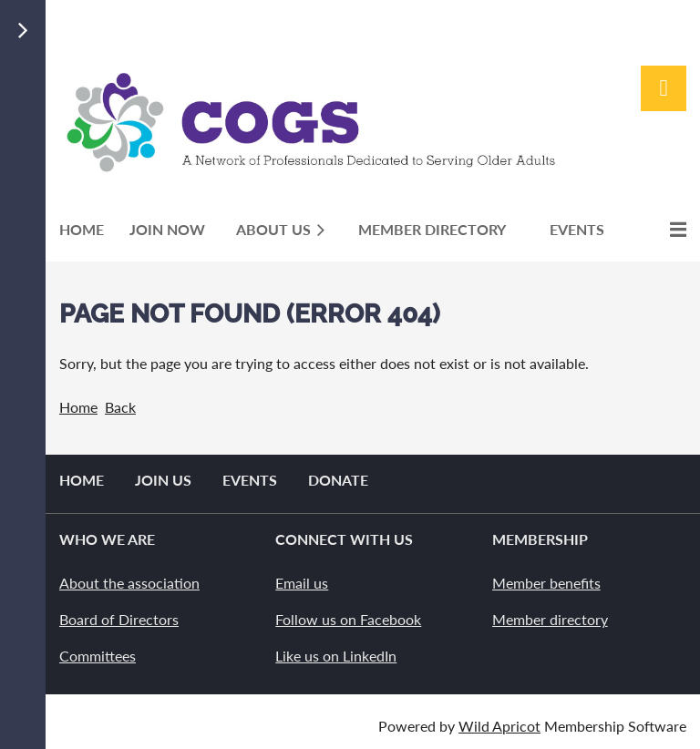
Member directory (550, 619)
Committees (98, 656)
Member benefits (546, 583)
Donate (338, 480)
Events (250, 480)
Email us (302, 583)
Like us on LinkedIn (336, 656)
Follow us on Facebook (348, 619)
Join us (163, 480)
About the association (129, 583)
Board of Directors (119, 619)
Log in (664, 88)
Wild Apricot (499, 726)
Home (78, 407)
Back (120, 407)
